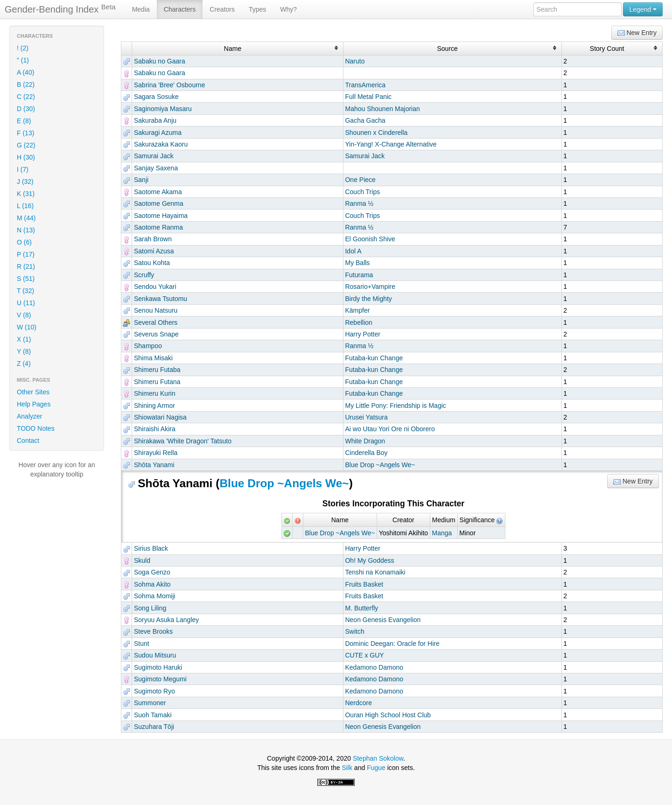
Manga (442, 533)
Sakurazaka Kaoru (161, 144)
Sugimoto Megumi (160, 679)
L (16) (25, 206)
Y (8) (24, 351)
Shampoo (148, 346)
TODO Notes (36, 428)
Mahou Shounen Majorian (382, 109)
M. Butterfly (361, 608)
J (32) (25, 182)
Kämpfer (357, 310)
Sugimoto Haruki (158, 667)
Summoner (150, 703)
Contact (28, 441)
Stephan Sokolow (378, 758)
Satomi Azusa (154, 251)
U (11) (26, 303)
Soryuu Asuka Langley (166, 620)
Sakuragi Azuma (158, 133)
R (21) (26, 266)
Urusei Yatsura (366, 417)
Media (141, 9)
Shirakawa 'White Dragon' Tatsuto (183, 441)
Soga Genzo (152, 572)
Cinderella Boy (366, 453)
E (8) (24, 121)
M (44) (26, 218)
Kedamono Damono (374, 667)
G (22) (26, 145)
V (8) (24, 315)
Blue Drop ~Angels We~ (380, 465)
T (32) (25, 291)
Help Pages (34, 404)
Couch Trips (362, 192)
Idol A (353, 251)
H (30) (26, 157)
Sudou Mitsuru (155, 655)
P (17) (26, 254)
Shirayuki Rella (156, 453)
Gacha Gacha (365, 120)
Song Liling (150, 608)
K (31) (26, 194)
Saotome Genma (159, 203)
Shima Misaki (153, 358)
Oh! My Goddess (369, 560)
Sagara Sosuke (156, 97)
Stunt (142, 644)
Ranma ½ (359, 203)
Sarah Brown (153, 239)
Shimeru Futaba (157, 370)
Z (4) (24, 364)
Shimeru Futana (157, 382)
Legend (643, 9)
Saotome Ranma (158, 227)
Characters (180, 9)
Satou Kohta (152, 263)
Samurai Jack (154, 156)
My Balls (357, 263)
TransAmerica (365, 85)
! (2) (23, 48)
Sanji (141, 180)
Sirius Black (151, 548)
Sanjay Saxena (156, 168)
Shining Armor (154, 406)
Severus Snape (156, 334)
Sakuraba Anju (155, 120)
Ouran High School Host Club (388, 715)
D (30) (26, 109)
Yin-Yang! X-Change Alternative (391, 144)
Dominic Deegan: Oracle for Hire (392, 644)
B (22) (26, 84)
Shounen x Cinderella (376, 133)
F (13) (25, 133)
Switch (354, 631)
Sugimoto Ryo (154, 691)
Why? (288, 9)
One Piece (360, 180)
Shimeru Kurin (155, 393)
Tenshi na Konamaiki (375, 572)
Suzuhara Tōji (154, 727)
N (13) (26, 230)
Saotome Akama (158, 192)
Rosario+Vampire (370, 287)
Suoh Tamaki (153, 715)
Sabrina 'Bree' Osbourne (169, 85)
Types (257, 9)
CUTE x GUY (364, 655)
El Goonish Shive (370, 239)
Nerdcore (358, 703)
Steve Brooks (153, 631)
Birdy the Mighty (368, 299)
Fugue (376, 768)
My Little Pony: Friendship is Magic (395, 406)
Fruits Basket (364, 584)
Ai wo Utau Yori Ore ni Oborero (390, 429)
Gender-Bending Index (60, 9)
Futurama (359, 275)
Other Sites (33, 392)
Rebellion (358, 322)
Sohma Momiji (155, 596)
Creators (222, 9)
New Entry (637, 33)
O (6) (24, 242)
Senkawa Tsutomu (161, 299)
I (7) (23, 169)
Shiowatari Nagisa (160, 417)
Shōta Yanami (154, 465)
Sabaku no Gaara (160, 61)
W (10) (27, 327)
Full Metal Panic (368, 97)
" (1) (23, 60)
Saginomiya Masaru (163, 109)
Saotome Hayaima (161, 216)
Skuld (142, 560)
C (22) (26, 97)
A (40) (25, 72)
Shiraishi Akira (155, 429)
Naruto (355, 61)
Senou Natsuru (156, 310)
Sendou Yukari (155, 287)
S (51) (26, 279)
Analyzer (29, 416)
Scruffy (144, 275)
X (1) (24, 339)
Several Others (156, 322)
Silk (347, 768)
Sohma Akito (152, 584)
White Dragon (365, 441)
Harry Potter (362, 334)
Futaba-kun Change (374, 358)
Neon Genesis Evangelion (383, 620)
